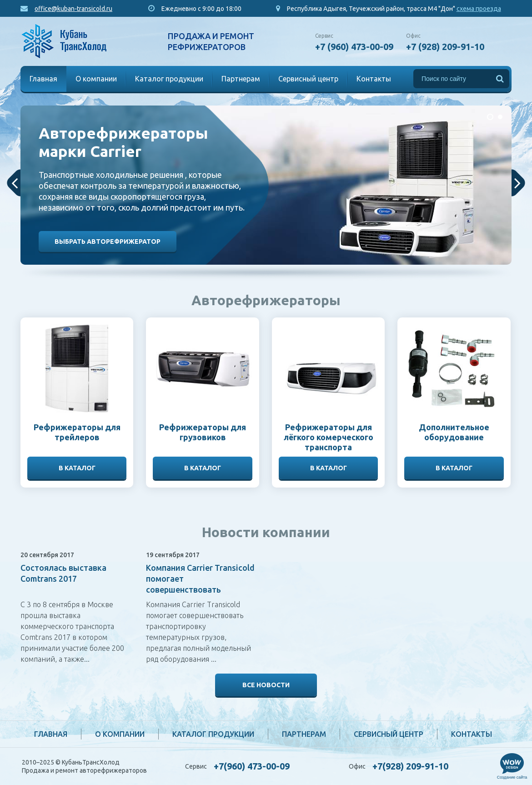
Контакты (374, 79)
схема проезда (479, 9)
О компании (96, 79)
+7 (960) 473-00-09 (354, 47)
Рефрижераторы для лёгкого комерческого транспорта (329, 437)
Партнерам (241, 79)
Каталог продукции (169, 79)
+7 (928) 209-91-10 (445, 47)
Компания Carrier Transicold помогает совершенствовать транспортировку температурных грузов (200, 589)
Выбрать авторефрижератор (108, 242)
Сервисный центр (308, 79)
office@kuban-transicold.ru (73, 9)
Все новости (266, 685)
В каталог (77, 468)
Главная (43, 79)
